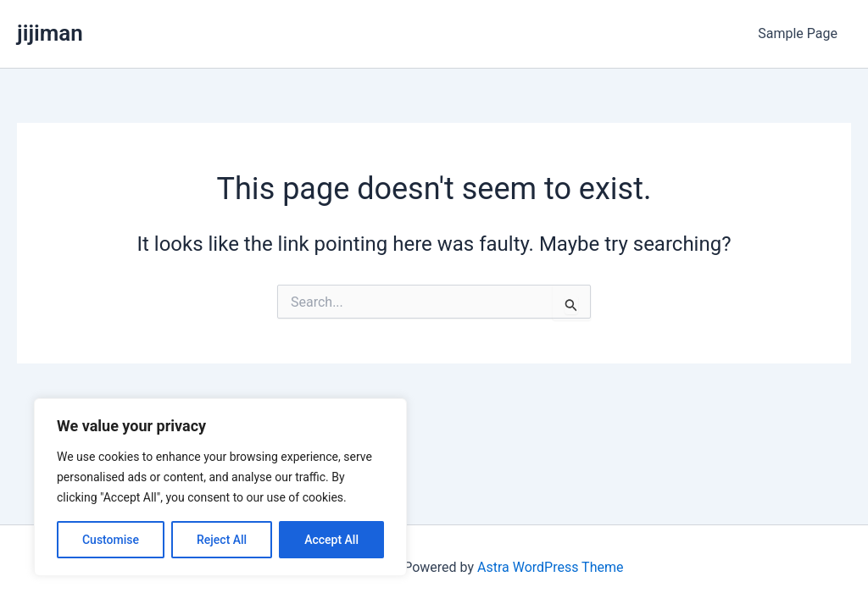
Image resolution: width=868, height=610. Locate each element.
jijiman (50, 33)
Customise (111, 540)
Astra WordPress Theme (550, 567)
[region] (220, 487)
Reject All (222, 540)
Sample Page (798, 33)
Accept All (331, 540)
